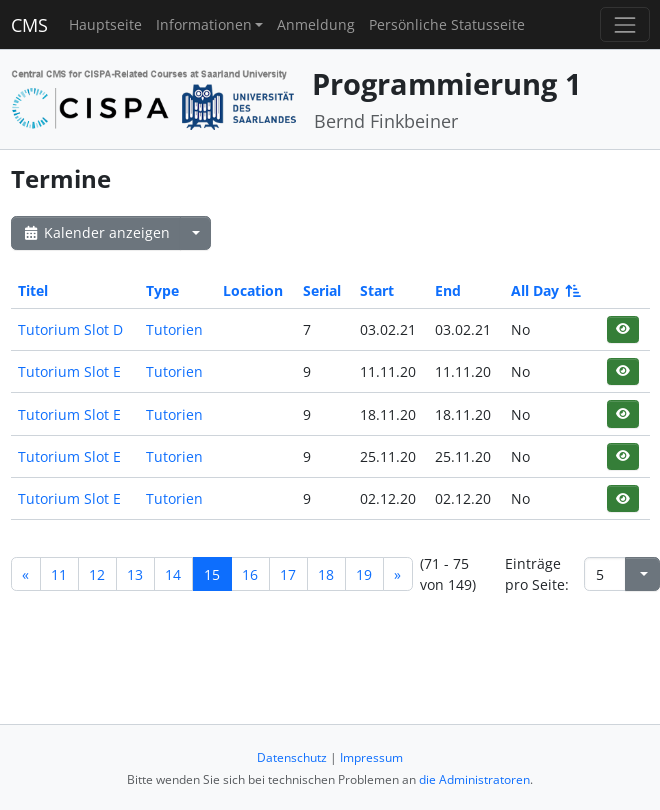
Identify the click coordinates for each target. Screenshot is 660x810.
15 (212, 574)
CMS (29, 25)
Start (377, 290)
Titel (33, 290)
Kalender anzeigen (96, 232)
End (448, 290)
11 (59, 574)
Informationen (204, 24)
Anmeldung (316, 24)
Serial (322, 290)
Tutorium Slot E (69, 371)
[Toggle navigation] (624, 24)
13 (135, 574)
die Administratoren (474, 779)
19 (364, 574)
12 (97, 574)
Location (253, 290)
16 (250, 574)
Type (162, 290)
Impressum (371, 757)
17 (288, 574)
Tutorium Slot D (70, 329)
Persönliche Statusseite (447, 24)
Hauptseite (105, 24)
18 (326, 574)
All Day (544, 290)
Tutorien (174, 329)
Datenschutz (292, 757)
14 (173, 574)
